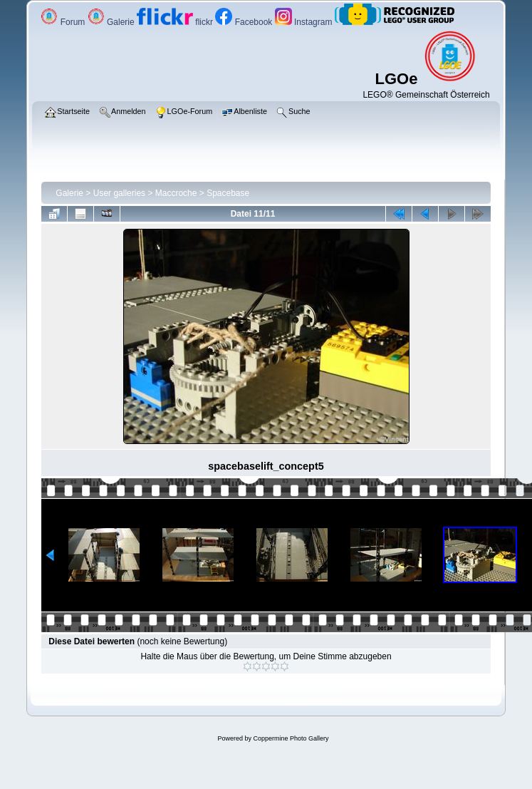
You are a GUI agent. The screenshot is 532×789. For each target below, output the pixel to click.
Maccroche (176, 193)
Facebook (245, 22)
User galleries (119, 193)
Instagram (305, 22)
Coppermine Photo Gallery (291, 738)
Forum (64, 22)
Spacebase (228, 193)
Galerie (112, 22)
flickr (176, 22)
